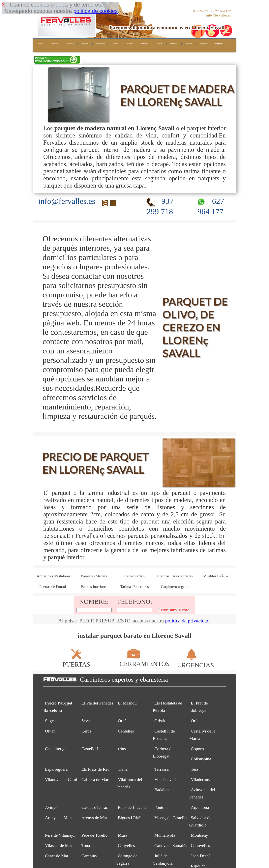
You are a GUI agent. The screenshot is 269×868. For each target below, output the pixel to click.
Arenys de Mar (94, 818)
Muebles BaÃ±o (216, 576)
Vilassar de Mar (59, 846)
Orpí (122, 721)
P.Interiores (174, 44)
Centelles (126, 731)
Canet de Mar (57, 856)
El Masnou (127, 703)
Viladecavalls (166, 780)
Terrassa (162, 769)
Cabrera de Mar (95, 780)
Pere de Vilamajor (60, 835)
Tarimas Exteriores (134, 587)
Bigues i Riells (131, 818)
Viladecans (200, 780)
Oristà (160, 721)
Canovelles (200, 846)
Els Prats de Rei (95, 769)
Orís (195, 721)
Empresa (55, 44)
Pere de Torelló (95, 835)
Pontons (161, 807)
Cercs (86, 731)
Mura (122, 835)
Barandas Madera (94, 576)
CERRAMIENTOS (144, 660)
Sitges (50, 721)
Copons (197, 749)
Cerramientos (100, 44)
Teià (195, 769)
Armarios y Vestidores (53, 576)
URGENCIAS (195, 661)
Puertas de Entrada (53, 587)
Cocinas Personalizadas (175, 576)
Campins (89, 856)
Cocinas (115, 44)
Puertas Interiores (94, 587)
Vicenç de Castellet (171, 818)
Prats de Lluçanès (133, 807)
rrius (122, 749)
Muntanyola (165, 835)
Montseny (200, 835)
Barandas (85, 44)
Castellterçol (56, 749)
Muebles (130, 44)
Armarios (70, 44)
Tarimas (189, 44)
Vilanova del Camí (61, 780)
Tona (86, 846)
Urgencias (204, 44)
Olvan (50, 731)
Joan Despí (200, 856)
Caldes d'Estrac (95, 807)
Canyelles (126, 846)
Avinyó (51, 807)
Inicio (40, 44)
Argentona (200, 807)
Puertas (159, 44)
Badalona (163, 790)
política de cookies (95, 11)
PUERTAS (76, 661)
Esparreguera (56, 769)
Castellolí (90, 749)
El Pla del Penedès (97, 703)
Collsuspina (201, 759)
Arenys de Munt (59, 818)
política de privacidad (187, 621)
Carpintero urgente (175, 587)
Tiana (123, 769)
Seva (86, 721)
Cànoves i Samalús (171, 846)
